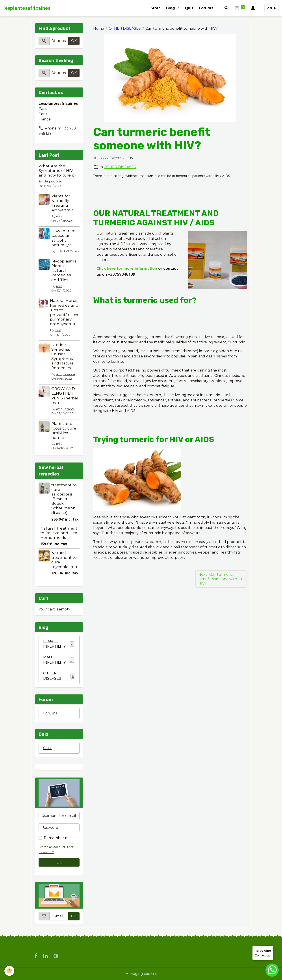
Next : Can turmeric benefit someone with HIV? (221, 579)
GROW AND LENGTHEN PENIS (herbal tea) (65, 395)
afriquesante (53, 181)
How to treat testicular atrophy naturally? (64, 238)
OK (74, 41)
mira (59, 216)
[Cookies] (9, 971)
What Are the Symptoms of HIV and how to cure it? (58, 170)
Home (99, 28)
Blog (171, 8)
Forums (206, 8)
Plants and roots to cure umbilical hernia (64, 430)
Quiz (189, 8)
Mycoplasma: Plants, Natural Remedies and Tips (64, 270)
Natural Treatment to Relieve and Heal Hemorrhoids (59, 533)
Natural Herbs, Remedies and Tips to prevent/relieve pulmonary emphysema (65, 312)
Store (156, 8)
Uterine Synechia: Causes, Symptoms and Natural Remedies (63, 356)
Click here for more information (127, 269)
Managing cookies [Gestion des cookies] (141, 974)
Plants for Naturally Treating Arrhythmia (63, 203)
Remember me (57, 838)
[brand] (27, 8)
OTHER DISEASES (125, 28)
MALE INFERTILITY (59, 660)
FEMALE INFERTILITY (59, 644)
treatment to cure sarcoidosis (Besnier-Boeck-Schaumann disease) (64, 499)
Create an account (52, 847)
